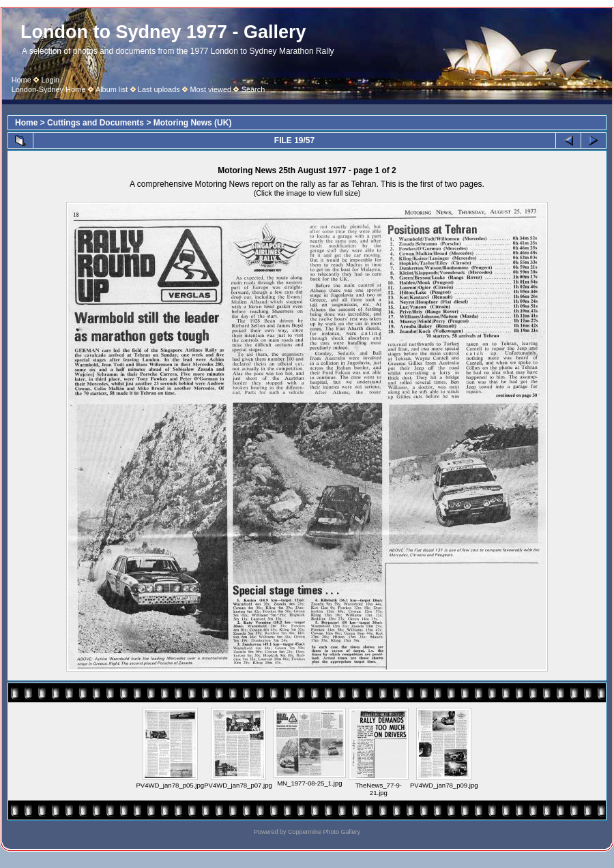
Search (253, 89)
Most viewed (210, 89)
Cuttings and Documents (96, 123)
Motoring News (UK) (193, 123)
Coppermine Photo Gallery (324, 832)
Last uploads (159, 89)
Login (50, 80)
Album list (112, 89)
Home (21, 80)
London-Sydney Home (49, 89)
